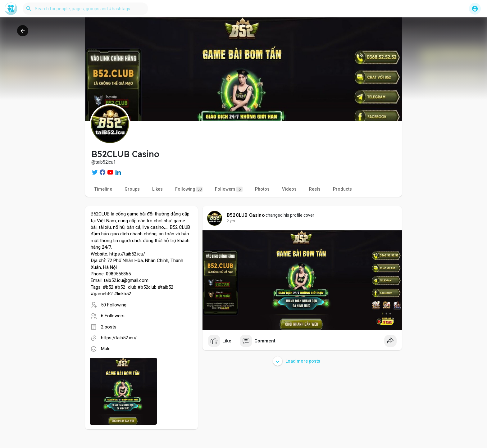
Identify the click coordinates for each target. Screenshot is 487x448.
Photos (262, 189)
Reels (315, 189)
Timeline (103, 189)
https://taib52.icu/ (119, 338)
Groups (132, 189)
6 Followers (113, 316)
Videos (289, 189)
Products (342, 189)
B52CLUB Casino (246, 215)
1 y (229, 221)
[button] (85, 9)
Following (189, 189)
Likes (157, 189)
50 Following (114, 305)
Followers (229, 189)
